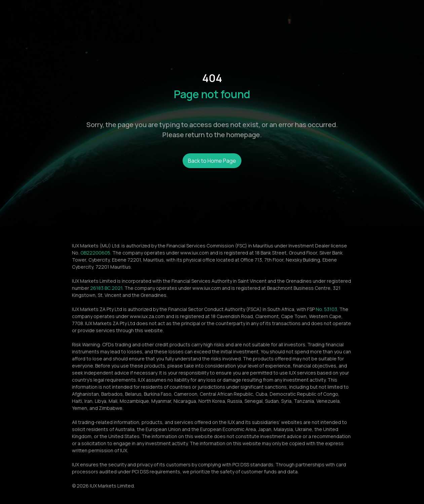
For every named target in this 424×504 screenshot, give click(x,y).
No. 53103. (327, 309)
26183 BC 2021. (107, 288)
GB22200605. (96, 253)
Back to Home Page (212, 161)
